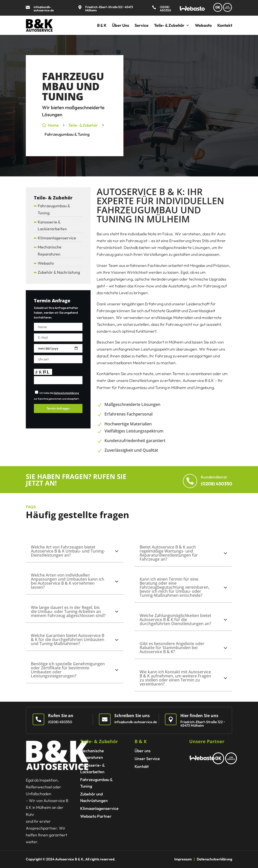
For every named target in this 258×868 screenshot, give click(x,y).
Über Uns (121, 25)
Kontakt (225, 25)
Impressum (183, 859)
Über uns (143, 751)
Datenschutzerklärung (66, 393)
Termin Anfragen (58, 408)
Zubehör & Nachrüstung (59, 272)
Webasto (203, 25)
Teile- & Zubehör (169, 25)
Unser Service (147, 759)
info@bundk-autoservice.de (44, 9)
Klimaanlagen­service (57, 238)
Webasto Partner (96, 816)
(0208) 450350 (165, 9)
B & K (102, 25)
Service (142, 25)
